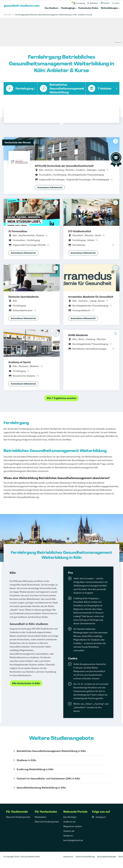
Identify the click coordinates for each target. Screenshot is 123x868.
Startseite (8, 15)
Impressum (68, 857)
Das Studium (51, 8)
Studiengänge (68, 8)
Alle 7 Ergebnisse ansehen (61, 398)
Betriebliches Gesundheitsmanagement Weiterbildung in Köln (51, 751)
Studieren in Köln (26, 760)
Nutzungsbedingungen (107, 857)
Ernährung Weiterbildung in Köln (35, 769)
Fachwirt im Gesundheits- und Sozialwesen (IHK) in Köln (48, 778)
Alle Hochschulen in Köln (26, 683)
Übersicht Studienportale (18, 817)
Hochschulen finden (88, 8)
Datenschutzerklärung (85, 857)
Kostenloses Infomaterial (50, 187)
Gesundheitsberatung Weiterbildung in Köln (41, 788)
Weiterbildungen (109, 8)
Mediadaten (40, 817)
